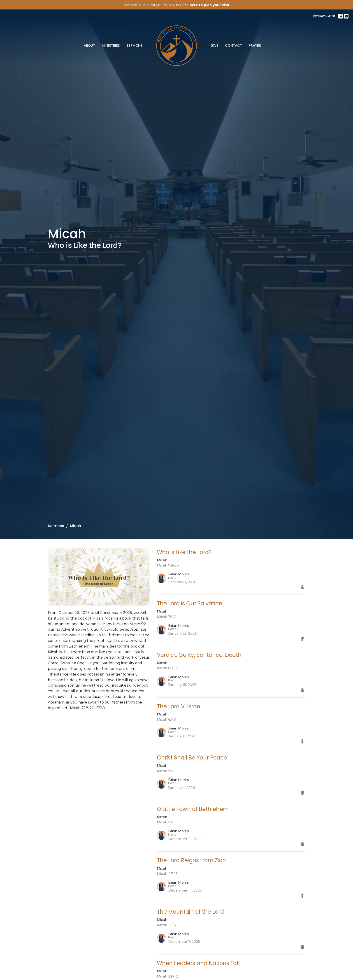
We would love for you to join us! (177, 5)
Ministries (111, 45)
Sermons (135, 45)
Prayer (255, 45)
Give (214, 45)
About (89, 45)
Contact (233, 45)
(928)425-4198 (324, 16)
